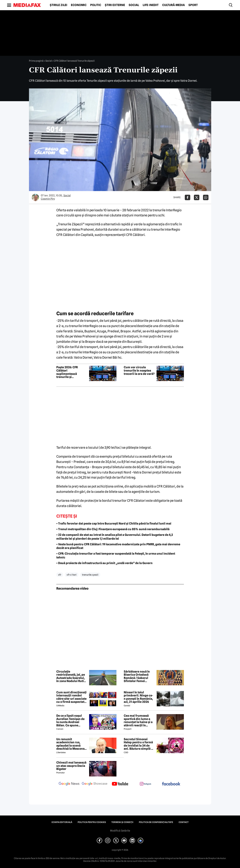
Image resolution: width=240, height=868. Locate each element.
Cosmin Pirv (48, 199)
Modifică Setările (120, 831)
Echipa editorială (62, 822)
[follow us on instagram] (146, 784)
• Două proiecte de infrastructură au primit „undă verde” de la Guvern (104, 563)
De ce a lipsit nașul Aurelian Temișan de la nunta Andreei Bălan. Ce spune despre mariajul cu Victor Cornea (70, 721)
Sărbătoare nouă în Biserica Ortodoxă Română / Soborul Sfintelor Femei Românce (137, 676)
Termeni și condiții (122, 822)
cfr (60, 575)
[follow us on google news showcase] (95, 784)
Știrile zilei (58, 5)
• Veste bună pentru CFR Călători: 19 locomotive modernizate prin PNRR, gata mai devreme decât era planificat (118, 546)
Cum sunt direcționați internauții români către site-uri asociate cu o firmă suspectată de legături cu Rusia (71, 697)
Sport (193, 5)
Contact (184, 822)
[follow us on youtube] (120, 784)
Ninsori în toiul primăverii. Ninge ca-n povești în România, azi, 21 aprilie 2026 (138, 697)
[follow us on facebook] (171, 784)
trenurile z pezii (90, 575)
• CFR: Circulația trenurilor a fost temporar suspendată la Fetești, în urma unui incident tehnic (116, 556)
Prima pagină (36, 61)
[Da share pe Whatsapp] (206, 197)
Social (134, 5)
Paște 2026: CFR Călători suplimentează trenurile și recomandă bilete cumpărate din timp (70, 372)
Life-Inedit (151, 5)
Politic (96, 5)
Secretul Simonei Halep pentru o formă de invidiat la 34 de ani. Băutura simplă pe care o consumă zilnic (139, 744)
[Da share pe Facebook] (188, 197)
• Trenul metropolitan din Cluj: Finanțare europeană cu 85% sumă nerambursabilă (113, 529)
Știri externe (115, 5)
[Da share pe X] (197, 197)
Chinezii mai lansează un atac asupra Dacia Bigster (71, 766)
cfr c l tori (72, 575)
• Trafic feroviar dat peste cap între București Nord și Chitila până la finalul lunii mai (114, 524)
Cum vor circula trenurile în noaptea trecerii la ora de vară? (139, 371)
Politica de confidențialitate (156, 822)
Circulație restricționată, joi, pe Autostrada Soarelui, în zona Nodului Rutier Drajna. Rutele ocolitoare (72, 676)
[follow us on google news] (69, 784)
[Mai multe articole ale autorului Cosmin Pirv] (35, 197)
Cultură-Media (173, 5)
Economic (79, 5)
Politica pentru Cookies (92, 822)
